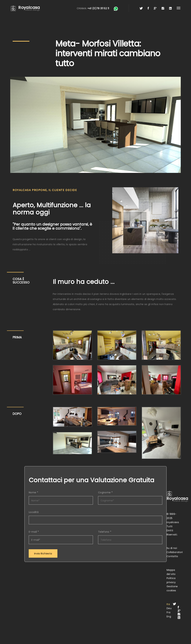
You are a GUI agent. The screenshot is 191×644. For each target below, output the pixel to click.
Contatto (172, 556)
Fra (168, 612)
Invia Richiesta (43, 554)
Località (34, 512)
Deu (169, 608)
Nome (33, 492)
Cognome (105, 492)
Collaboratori (175, 552)
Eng (169, 616)
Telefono (105, 532)
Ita (168, 604)
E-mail (34, 532)
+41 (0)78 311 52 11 (98, 8)
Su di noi (172, 548)
